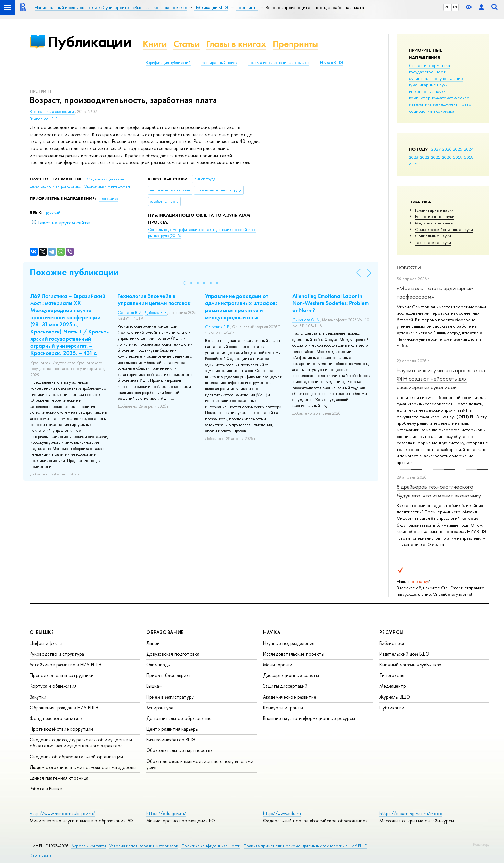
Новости (409, 268)
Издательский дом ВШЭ (404, 654)
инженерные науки (427, 91)
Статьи (187, 44)
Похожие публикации (74, 272)
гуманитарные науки (428, 85)
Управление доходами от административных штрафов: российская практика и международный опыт (241, 307)
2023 (414, 157)
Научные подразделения (289, 643)
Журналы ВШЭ (395, 697)
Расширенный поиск (219, 63)
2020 (447, 157)
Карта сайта (41, 855)
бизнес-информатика (429, 65)
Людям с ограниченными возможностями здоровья (84, 767)
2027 (436, 149)
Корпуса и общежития (53, 686)
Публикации (89, 42)
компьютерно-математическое (439, 98)
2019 (458, 157)
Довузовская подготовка (173, 654)
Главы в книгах (236, 44)
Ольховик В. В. (218, 327)
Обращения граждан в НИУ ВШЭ (64, 708)
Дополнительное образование (179, 718)
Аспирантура (160, 708)
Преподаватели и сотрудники (62, 675)
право (465, 104)
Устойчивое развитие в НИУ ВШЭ (65, 665)
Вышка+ (154, 686)
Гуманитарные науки (434, 210)
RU (447, 7)
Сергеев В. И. (130, 313)
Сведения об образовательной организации (76, 756)
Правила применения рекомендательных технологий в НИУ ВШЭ (306, 846)
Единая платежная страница (59, 778)
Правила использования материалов (279, 63)
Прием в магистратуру (170, 697)
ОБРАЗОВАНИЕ (165, 632)
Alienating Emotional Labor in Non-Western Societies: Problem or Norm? (331, 303)
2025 (458, 149)
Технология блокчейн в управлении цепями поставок (154, 300)
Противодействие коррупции (61, 729)
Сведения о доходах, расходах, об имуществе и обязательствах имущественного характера (81, 743)
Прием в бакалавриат (169, 675)
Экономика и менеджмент (108, 186)
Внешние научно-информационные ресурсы (309, 718)
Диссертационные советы (291, 675)
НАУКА (272, 632)
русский (53, 213)
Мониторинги (278, 665)
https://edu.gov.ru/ (166, 813)
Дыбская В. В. (156, 313)
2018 (469, 157)
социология (420, 111)
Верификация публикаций (168, 63)
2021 (436, 157)
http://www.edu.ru (282, 813)
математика (420, 104)
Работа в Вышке (46, 788)
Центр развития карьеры (172, 729)
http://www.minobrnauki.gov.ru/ (62, 813)
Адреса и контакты (89, 846)
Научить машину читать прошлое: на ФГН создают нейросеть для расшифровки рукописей (441, 379)
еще (413, 164)
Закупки (38, 697)
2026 (447, 149)
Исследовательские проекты (294, 654)
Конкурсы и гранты (283, 708)
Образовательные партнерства (179, 750)
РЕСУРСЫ (392, 632)
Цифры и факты (46, 643)
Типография (392, 675)
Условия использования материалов (144, 846)
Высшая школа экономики (52, 112)
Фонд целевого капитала (56, 718)
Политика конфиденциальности (211, 846)
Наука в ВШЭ (331, 63)
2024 (469, 149)
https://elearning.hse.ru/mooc (411, 813)
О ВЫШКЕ (42, 632)
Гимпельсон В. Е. (44, 119)
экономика (444, 111)
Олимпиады (158, 665)
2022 (425, 157)
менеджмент (445, 104)
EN (455, 7)
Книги (155, 44)
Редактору (481, 844)
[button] (185, 283)
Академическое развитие (290, 697)
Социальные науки (433, 236)
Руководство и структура (57, 654)
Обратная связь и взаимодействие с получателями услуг (200, 764)
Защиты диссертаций (285, 686)
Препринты (295, 44)
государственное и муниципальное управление (436, 75)
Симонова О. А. (306, 320)
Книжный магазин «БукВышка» (411, 665)
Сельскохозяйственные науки (444, 229)
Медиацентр (393, 686)
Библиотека (392, 643)
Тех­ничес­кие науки (433, 242)
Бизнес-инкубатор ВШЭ (171, 740)
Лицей (153, 643)
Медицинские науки (434, 223)
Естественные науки (435, 216)
